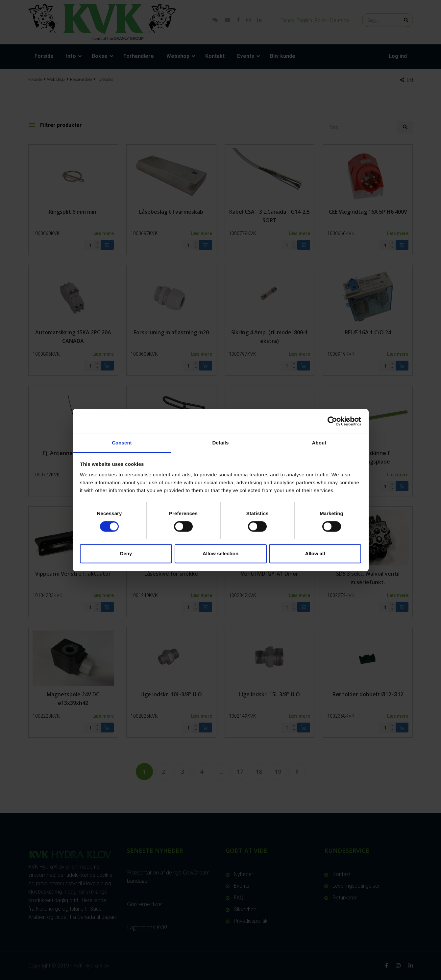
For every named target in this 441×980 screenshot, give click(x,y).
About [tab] (319, 443)
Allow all (315, 554)
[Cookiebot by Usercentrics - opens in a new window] (332, 421)
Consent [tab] (122, 443)
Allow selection (221, 554)
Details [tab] (221, 443)
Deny (126, 554)
